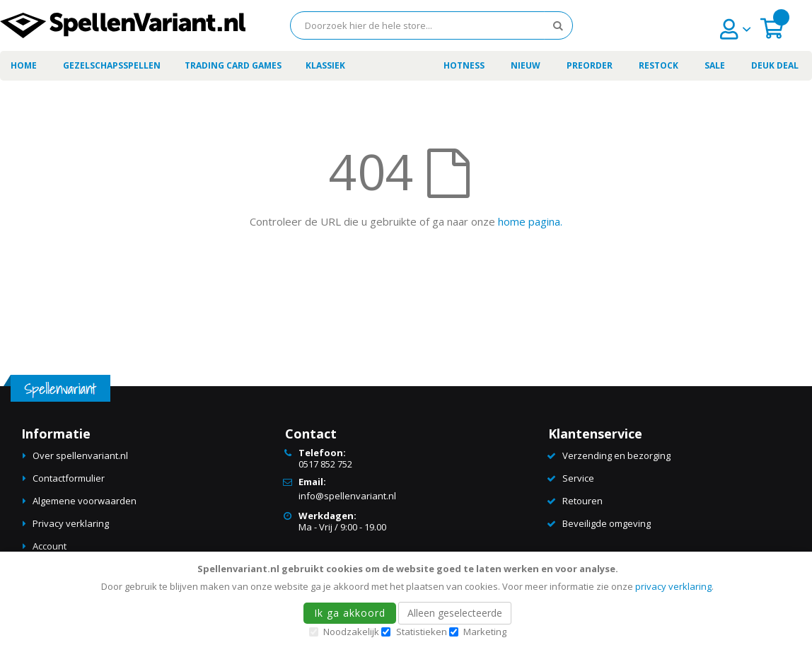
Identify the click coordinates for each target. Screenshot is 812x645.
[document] (408, 598)
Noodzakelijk (351, 632)
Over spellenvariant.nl (80, 455)
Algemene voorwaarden (85, 501)
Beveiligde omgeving (607, 523)
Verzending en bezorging (616, 455)
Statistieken (422, 632)
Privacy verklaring (71, 523)
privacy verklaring (673, 586)
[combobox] (431, 25)
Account (50, 546)
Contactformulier (69, 478)
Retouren (582, 501)
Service (578, 478)
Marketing (485, 632)
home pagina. (530, 221)
